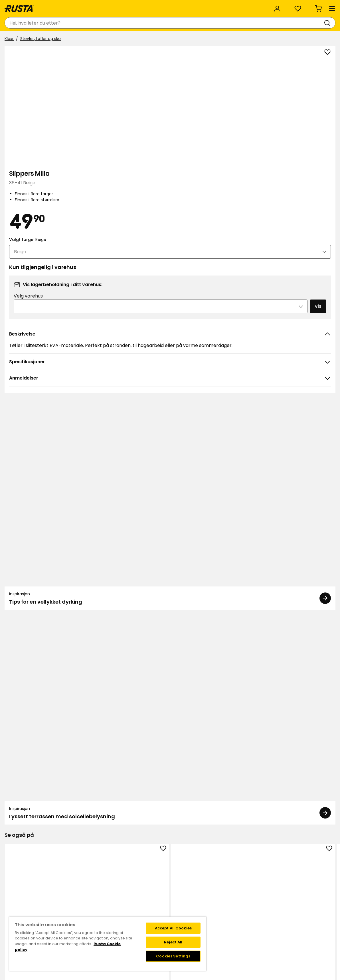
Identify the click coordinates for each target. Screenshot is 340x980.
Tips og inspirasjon (67, 39)
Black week (135, 876)
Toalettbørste (236, 758)
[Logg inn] (271, 23)
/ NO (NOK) (304, 6)
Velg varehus (235, 224)
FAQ (204, 882)
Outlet (131, 39)
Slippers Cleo (38, 593)
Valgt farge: (232, 162)
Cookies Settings (173, 956)
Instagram (274, 870)
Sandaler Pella (236, 593)
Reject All (173, 942)
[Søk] (189, 23)
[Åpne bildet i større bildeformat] (196, 200)
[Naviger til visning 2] (174, 661)
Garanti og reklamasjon (73, 900)
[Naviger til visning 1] (166, 661)
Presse (130, 906)
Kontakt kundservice (70, 870)
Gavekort (59, 894)
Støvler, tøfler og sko (43, 53)
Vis (304, 234)
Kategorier (154, 6)
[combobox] (122, 23)
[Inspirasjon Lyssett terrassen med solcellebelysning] (253, 399)
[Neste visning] (329, 594)
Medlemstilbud (215, 870)
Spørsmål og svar (67, 876)
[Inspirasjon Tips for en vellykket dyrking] (87, 399)
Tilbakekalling (63, 888)
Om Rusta (134, 888)
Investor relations (141, 912)
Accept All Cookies (173, 928)
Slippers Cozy (302, 758)
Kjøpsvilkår (60, 882)
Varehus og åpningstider (148, 870)
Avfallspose (38, 758)
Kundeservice (21, 6)
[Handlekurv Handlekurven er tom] (322, 23)
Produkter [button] (21, 39)
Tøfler (170, 593)
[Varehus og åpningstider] (233, 23)
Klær (11, 53)
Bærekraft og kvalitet (69, 6)
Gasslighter (104, 758)
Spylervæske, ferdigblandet (170, 762)
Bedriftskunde (117, 6)
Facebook (273, 876)
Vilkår (205, 876)
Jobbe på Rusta (139, 900)
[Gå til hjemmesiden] (26, 23)
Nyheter (106, 39)
